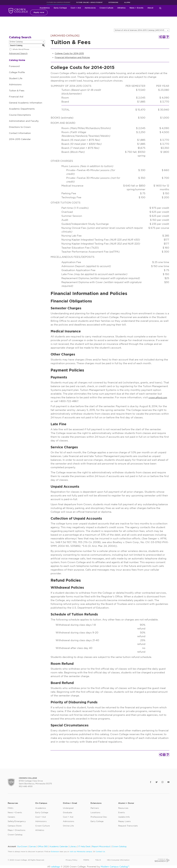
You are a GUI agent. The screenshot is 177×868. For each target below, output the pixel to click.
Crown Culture (106, 8)
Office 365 (43, 847)
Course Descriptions (20, 115)
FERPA (86, 860)
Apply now (39, 12)
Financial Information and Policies (72, 58)
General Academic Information (26, 103)
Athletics (121, 8)
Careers (11, 817)
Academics (45, 8)
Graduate (67, 813)
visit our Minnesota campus (81, 852)
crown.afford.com (158, 398)
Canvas (32, 847)
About (150, 8)
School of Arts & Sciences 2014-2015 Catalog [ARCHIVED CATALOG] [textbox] (142, 30)
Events (122, 813)
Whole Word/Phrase (21, 49)
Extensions (113, 2)
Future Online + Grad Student (89, 2)
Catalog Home (17, 60)
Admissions (90, 8)
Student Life (16, 78)
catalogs (55, 867)
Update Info (124, 817)
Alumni (127, 2)
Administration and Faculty (24, 121)
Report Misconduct (101, 847)
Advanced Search (18, 54)
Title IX (98, 860)
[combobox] (142, 30)
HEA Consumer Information (118, 860)
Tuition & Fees (17, 91)
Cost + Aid (76, 8)
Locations (95, 813)
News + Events (137, 8)
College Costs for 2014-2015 (69, 54)
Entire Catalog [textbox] (16, 42)
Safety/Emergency (17, 821)
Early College (60, 8)
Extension (55, 852)
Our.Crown (22, 847)
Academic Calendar (59, 847)
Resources (123, 808)
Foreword (14, 66)
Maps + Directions (17, 830)
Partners (95, 808)
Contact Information (20, 133)
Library (73, 847)
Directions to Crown (20, 127)
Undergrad (68, 808)
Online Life (68, 826)
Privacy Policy (71, 860)
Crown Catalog (15, 835)
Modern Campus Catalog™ (115, 867)
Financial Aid (16, 97)
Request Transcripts (128, 826)
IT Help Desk (84, 847)
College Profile (17, 72)
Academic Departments (22, 109)
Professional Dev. (99, 817)
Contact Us (100, 852)
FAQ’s (11, 808)
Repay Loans (125, 821)
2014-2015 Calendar (20, 139)
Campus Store (15, 826)
